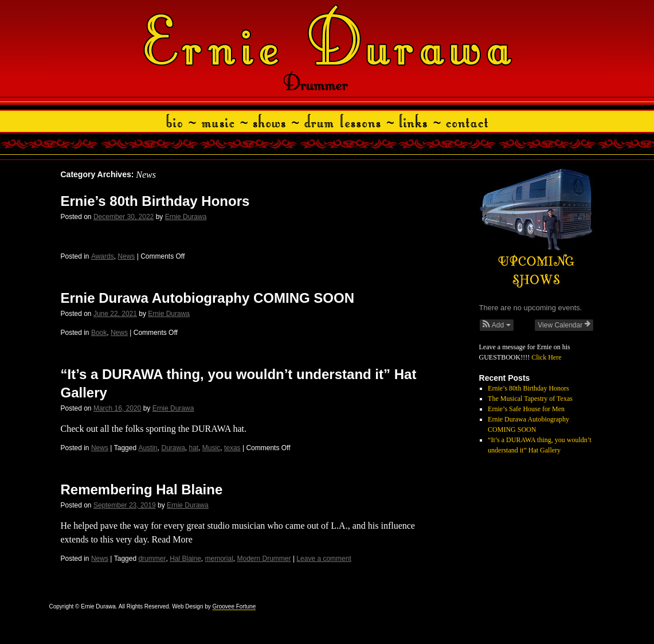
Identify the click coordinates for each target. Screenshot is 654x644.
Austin (148, 448)
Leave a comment (324, 559)
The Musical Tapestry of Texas (530, 399)
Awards (103, 256)
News (126, 256)
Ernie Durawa (186, 217)
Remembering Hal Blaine (142, 489)
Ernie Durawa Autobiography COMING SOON (207, 298)
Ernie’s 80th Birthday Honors (155, 201)
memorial (219, 559)
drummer (152, 559)
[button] (497, 325)
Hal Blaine (185, 559)
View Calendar (564, 325)
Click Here (546, 357)
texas (232, 448)
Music (211, 448)
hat (194, 448)
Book (99, 333)
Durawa (173, 448)
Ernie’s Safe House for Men (526, 409)
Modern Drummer (264, 559)
